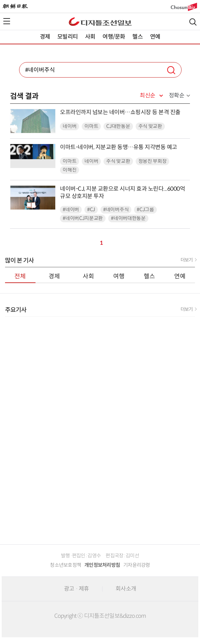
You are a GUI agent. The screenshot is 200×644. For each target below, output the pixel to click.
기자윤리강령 (137, 565)
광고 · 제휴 (76, 589)
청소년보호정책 (65, 565)
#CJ (91, 210)
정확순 (177, 96)
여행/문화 (114, 37)
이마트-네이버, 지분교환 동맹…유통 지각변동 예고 (119, 147)
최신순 (148, 96)
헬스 (137, 37)
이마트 (91, 126)
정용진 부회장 (153, 161)
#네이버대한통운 (128, 218)
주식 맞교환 (150, 126)
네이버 (70, 126)
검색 (193, 22)
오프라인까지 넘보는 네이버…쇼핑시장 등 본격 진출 (120, 112)
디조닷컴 (100, 21)
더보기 (187, 260)
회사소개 (126, 589)
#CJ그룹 (145, 210)
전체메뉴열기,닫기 (7, 21)
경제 (45, 37)
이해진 (70, 170)
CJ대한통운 (118, 126)
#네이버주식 (116, 210)
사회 (90, 37)
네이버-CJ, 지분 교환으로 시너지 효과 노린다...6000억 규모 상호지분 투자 (122, 192)
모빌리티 (68, 37)
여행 (119, 276)
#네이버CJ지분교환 (83, 218)
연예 (155, 37)
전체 (20, 276)
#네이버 (71, 210)
